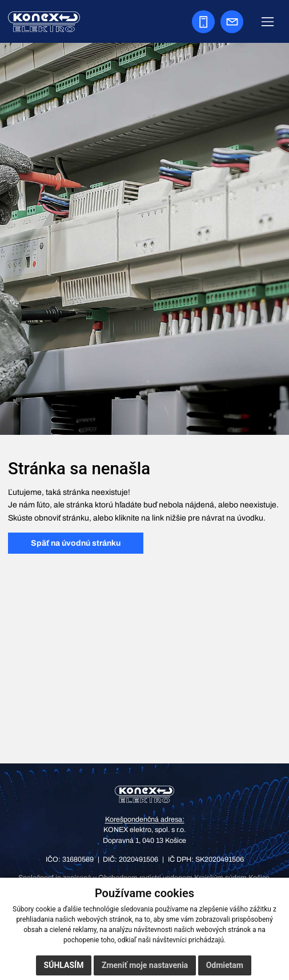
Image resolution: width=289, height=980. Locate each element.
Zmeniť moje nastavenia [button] (145, 965)
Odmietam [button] (225, 965)
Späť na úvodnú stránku (76, 543)
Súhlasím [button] (64, 965)
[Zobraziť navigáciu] (268, 21)
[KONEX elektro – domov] (145, 794)
